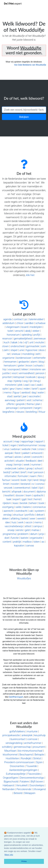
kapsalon (19, 546)
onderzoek (11, 468)
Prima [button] (24, 861)
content (7, 542)
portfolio (30, 515)
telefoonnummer (28, 445)
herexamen (10, 362)
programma (9, 534)
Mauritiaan (10, 751)
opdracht (38, 495)
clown (5, 346)
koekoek (31, 377)
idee (7, 522)
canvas (30, 546)
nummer (36, 465)
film (40, 476)
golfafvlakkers (17, 731)
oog (25, 381)
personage (12, 408)
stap (10, 381)
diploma (41, 492)
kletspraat (19, 377)
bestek (24, 503)
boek (24, 480)
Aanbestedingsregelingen (23, 770)
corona (40, 484)
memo (8, 393)
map (17, 441)
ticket (6, 445)
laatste (24, 538)
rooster (15, 484)
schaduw (40, 323)
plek (20, 385)
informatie (10, 476)
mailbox (27, 542)
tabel (35, 488)
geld (27, 530)
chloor (20, 323)
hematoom (10, 366)
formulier (23, 476)
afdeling (15, 519)
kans (19, 389)
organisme (8, 358)
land (36, 480)
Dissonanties (17, 766)
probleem (23, 534)
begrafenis (9, 412)
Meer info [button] (9, 855)
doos (42, 350)
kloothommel (10, 755)
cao (33, 385)
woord (15, 480)
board (25, 327)
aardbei (29, 323)
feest (18, 453)
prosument (39, 747)
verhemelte (39, 358)
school (38, 468)
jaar (25, 396)
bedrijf (7, 472)
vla (21, 342)
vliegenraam (13, 327)
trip (4, 369)
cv (33, 484)
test (30, 499)
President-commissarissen (19, 762)
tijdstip (18, 381)
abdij (28, 331)
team (29, 495)
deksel (40, 515)
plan (38, 404)
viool (14, 373)
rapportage (27, 441)
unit (31, 342)
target (38, 408)
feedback (31, 461)
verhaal (9, 457)
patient (21, 400)
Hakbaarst (8, 785)
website (26, 449)
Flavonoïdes (34, 774)
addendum (9, 323)
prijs (42, 534)
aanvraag (10, 400)
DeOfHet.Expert (16, 697)
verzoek (8, 488)
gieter (21, 366)
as (43, 542)
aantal (17, 396)
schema (38, 400)
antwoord (37, 453)
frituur (42, 412)
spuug (41, 377)
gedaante (24, 362)
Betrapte (39, 755)
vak (31, 511)
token (37, 542)
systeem (40, 511)
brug (37, 381)
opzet (43, 389)
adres (21, 468)
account (8, 441)
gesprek (20, 404)
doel (7, 538)
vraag (9, 465)
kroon (29, 366)
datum (34, 534)
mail (30, 472)
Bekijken (24, 117)
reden (27, 389)
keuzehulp (40, 735)
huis (14, 522)
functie (15, 538)
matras (35, 530)
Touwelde (32, 766)
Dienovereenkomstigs (32, 778)
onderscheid (17, 346)
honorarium (13, 335)
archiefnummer (33, 743)
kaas (16, 503)
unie (22, 350)
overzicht (37, 457)
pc (26, 319)
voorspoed (14, 369)
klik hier (30, 275)
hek (34, 449)
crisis (41, 449)
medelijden (36, 327)
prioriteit (7, 377)
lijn (31, 381)
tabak (14, 342)
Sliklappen (30, 793)
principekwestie (11, 735)
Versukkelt (22, 785)
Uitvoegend (39, 789)
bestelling (31, 412)
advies (18, 457)
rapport (39, 441)
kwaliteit (9, 495)
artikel (16, 472)
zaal (26, 385)
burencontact (18, 739)
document (29, 492)
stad (9, 396)
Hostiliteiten (12, 758)
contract (18, 319)
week (27, 465)
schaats (39, 366)
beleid (25, 519)
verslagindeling (14, 743)
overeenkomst (22, 488)
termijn (18, 465)
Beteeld (18, 793)
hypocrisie (32, 350)
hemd (37, 499)
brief (23, 472)
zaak (39, 385)
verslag (7, 515)
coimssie (32, 739)
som (43, 346)
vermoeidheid (26, 373)
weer (33, 519)
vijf (26, 342)
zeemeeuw (40, 339)
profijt (37, 335)
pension (40, 373)
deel (40, 461)
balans (27, 507)
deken (6, 519)
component (26, 408)
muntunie (32, 731)
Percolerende (24, 789)
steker (36, 331)
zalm (6, 350)
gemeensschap (22, 747)
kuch (7, 342)
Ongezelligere (10, 778)
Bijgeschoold (11, 782)
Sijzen (39, 762)
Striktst (37, 758)
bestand (25, 484)
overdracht (21, 511)
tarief (35, 389)
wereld (41, 519)
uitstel (27, 457)
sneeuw (16, 354)
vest (29, 400)
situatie (20, 461)
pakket (26, 453)
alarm (34, 362)
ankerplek (27, 735)
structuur (18, 515)
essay (42, 445)
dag (34, 393)
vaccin (29, 522)
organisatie (36, 538)
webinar (16, 449)
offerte (10, 404)
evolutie (40, 342)
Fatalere (24, 782)
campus (38, 526)
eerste (20, 530)
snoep (11, 530)
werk (21, 522)
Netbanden (9, 789)
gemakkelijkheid (23, 339)
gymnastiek (33, 346)
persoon (39, 472)
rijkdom (7, 503)
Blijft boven (37, 782)
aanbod (26, 393)
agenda (7, 319)
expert (17, 499)
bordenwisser (24, 358)
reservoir (7, 339)
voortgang (8, 507)
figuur (16, 393)
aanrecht (9, 511)
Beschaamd (26, 755)
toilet (10, 331)
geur (12, 389)
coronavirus (39, 507)
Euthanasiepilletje (16, 774)
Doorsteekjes (37, 785)
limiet (6, 484)
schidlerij (7, 747)
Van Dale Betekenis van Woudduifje (30, 65)
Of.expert (13, 4)
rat (8, 354)
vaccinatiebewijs (14, 526)
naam (33, 476)
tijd (30, 480)
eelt (38, 354)
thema (30, 404)
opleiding (27, 335)
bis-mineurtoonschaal (30, 751)
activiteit (9, 461)
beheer (33, 503)
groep (30, 468)
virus (7, 449)
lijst (41, 488)
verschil (19, 331)
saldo (19, 507)
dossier (20, 495)
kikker (25, 369)
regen (14, 445)
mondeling (28, 354)
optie (5, 389)
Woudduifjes (24, 578)
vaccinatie (34, 396)
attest (28, 526)
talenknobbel (36, 319)
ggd (24, 499)
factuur (6, 480)
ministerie (10, 385)
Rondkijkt (26, 758)
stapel (14, 350)
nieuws (20, 412)
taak (9, 499)
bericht (6, 492)
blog (41, 362)
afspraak (17, 492)
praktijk (17, 542)
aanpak (9, 453)
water (41, 393)
